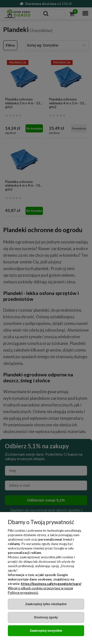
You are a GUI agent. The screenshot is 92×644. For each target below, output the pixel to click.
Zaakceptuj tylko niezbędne (46, 604)
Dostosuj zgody (46, 617)
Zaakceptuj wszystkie (46, 631)
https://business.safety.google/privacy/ (51, 584)
